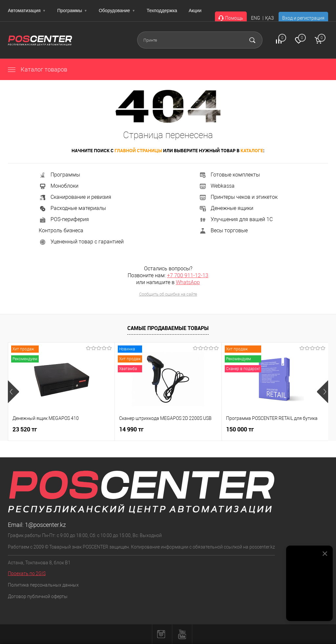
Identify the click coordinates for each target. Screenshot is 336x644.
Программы (72, 10)
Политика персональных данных (43, 585)
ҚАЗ (269, 18)
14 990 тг (131, 429)
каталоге (252, 150)
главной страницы (138, 150)
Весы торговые (223, 230)
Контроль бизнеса (61, 230)
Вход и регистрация (303, 18)
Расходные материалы (72, 208)
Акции (195, 10)
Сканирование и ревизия (75, 197)
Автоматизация (27, 10)
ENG (256, 18)
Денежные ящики (226, 208)
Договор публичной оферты (38, 596)
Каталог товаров (38, 69)
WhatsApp (188, 282)
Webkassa (217, 186)
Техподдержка (162, 10)
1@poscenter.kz (45, 525)
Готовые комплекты (229, 175)
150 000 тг (240, 429)
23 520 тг (25, 429)
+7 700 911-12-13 (188, 275)
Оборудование (117, 10)
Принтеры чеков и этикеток (238, 197)
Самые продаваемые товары (168, 328)
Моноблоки (59, 186)
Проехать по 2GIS (27, 573)
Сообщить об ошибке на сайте (168, 294)
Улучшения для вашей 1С (236, 219)
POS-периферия (64, 219)
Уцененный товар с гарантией (81, 242)
